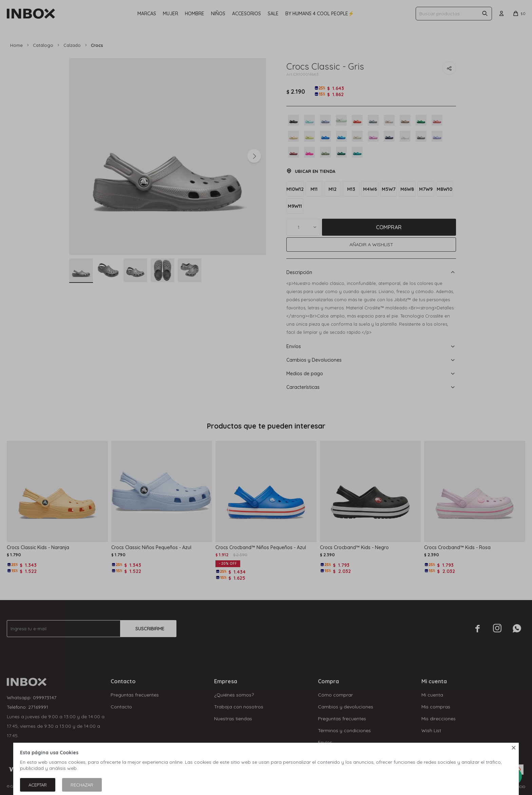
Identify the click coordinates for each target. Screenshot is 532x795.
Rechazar (82, 785)
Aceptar (38, 785)
